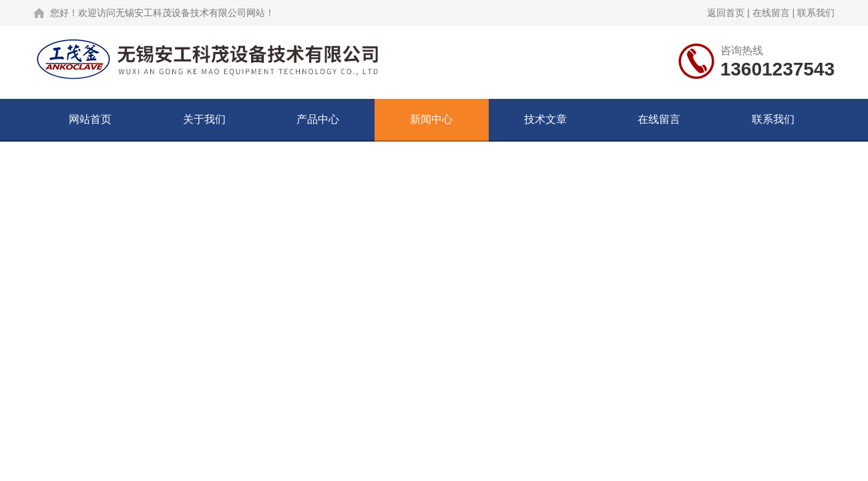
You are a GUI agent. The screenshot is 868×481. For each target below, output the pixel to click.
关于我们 (204, 119)
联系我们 (816, 13)
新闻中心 (431, 119)
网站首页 (90, 119)
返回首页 (726, 13)
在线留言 (771, 13)
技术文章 (546, 119)
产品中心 (318, 119)
